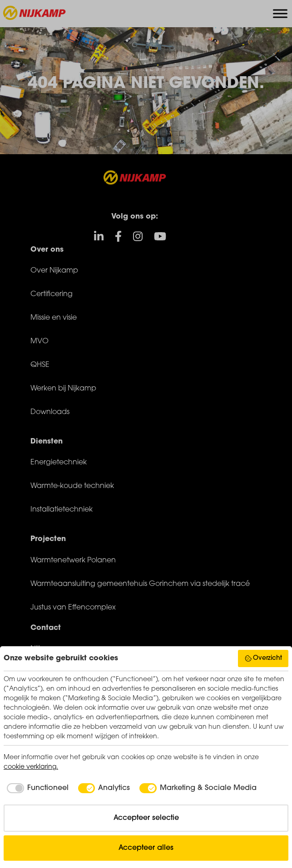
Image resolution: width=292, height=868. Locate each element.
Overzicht (263, 658)
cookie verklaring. (31, 767)
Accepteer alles (146, 848)
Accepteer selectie (146, 818)
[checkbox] (36, 788)
